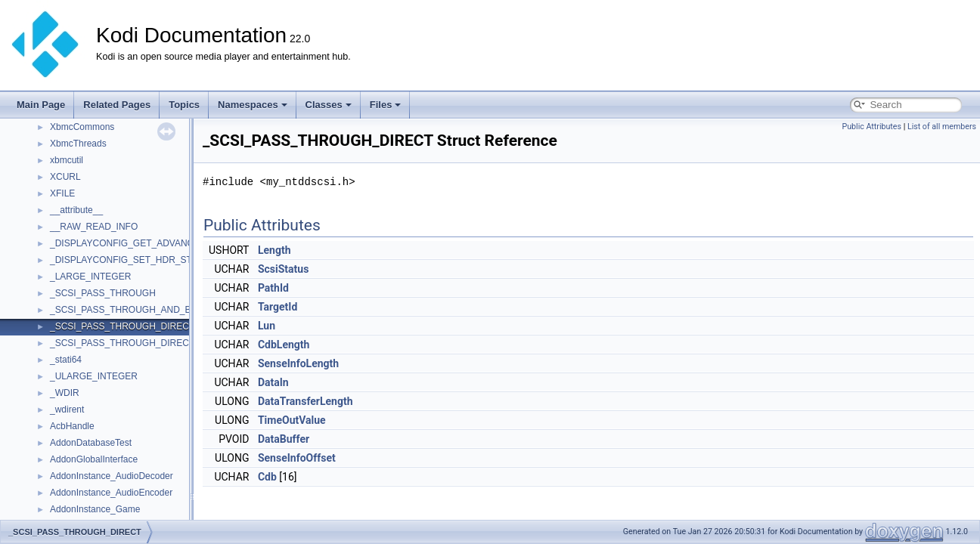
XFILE (62, 193)
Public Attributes (871, 127)
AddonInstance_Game (95, 509)
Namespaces (253, 105)
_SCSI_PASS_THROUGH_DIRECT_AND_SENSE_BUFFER (173, 343)
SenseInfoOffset (297, 458)
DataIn (273, 382)
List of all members (942, 127)
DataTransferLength (305, 401)
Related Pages (117, 105)
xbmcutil (67, 160)
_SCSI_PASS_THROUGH (103, 293)
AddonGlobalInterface (94, 459)
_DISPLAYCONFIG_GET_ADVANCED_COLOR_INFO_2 (165, 243)
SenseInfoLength (298, 363)
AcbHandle (72, 426)
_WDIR (65, 393)
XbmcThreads (78, 144)
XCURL (65, 177)
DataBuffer (284, 439)
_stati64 (66, 360)
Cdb (267, 477)
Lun (267, 326)
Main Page (41, 105)
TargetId (278, 307)
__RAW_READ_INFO (94, 227)
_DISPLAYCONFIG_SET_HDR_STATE (129, 260)
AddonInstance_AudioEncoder (111, 493)
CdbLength (284, 345)
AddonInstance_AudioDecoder (112, 476)
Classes (329, 105)
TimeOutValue (292, 420)
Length (274, 250)
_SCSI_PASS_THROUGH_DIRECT (122, 326)
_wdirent (67, 410)
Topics (184, 105)
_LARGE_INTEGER (90, 277)
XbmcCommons (82, 127)
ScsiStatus (283, 269)
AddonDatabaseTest (91, 443)
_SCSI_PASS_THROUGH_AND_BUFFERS (139, 310)
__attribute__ (76, 210)
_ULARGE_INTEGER (94, 376)
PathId (273, 288)
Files (386, 105)
